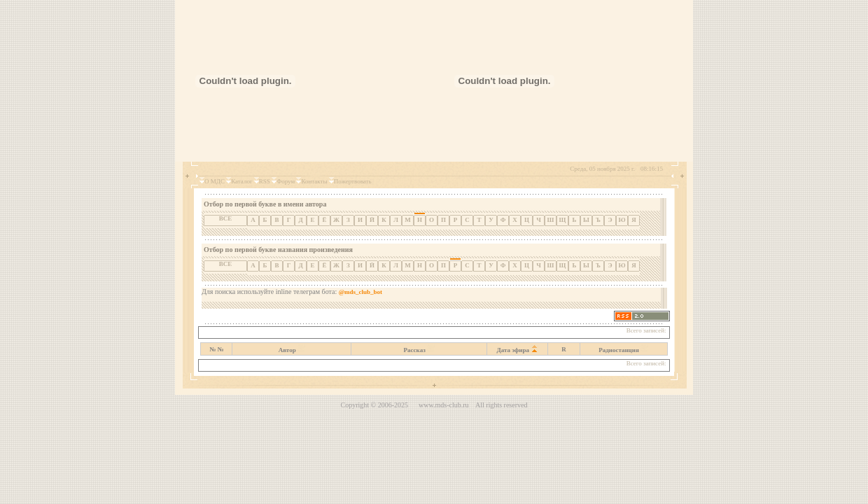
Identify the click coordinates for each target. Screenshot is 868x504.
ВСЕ (226, 218)
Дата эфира (513, 350)
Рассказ (415, 350)
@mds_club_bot (360, 292)
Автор (287, 350)
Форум (286, 181)
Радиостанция (619, 350)
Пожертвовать (353, 181)
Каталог (241, 181)
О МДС (215, 181)
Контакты (314, 181)
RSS (265, 181)
